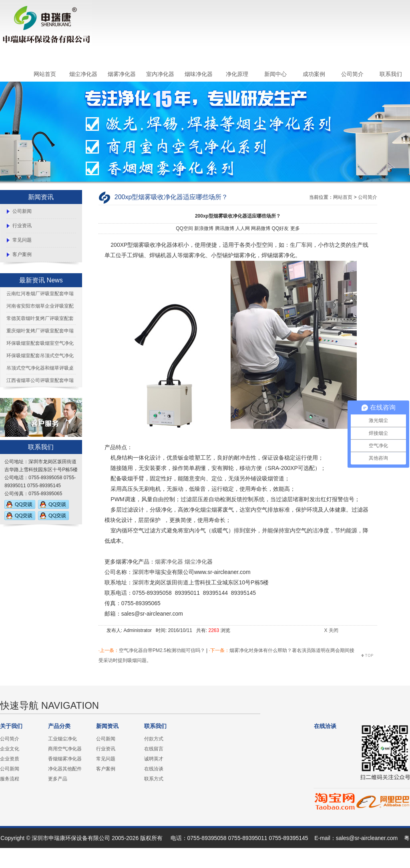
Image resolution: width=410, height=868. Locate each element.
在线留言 (154, 749)
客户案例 (22, 254)
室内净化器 (160, 74)
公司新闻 (22, 211)
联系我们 (391, 74)
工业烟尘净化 (62, 739)
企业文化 (10, 749)
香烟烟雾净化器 (65, 759)
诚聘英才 (154, 759)
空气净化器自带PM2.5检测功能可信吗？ (162, 650)
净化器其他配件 (65, 769)
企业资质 (10, 759)
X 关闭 (331, 630)
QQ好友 (280, 228)
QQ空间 (184, 228)
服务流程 (10, 779)
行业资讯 (22, 226)
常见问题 (22, 240)
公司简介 (352, 74)
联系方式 (154, 779)
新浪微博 (204, 228)
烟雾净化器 (122, 74)
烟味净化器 (199, 74)
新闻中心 (275, 74)
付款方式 (154, 739)
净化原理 (237, 74)
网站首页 (45, 74)
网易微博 (261, 228)
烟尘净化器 (83, 74)
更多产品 (58, 779)
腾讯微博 (225, 228)
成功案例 (314, 74)
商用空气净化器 (65, 749)
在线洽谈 (154, 769)
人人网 (243, 228)
